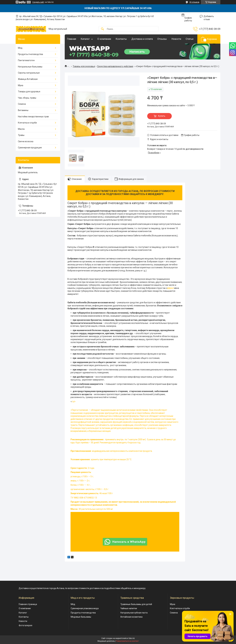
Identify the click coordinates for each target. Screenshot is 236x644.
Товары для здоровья (84, 66)
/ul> (125, 456)
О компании (104, 39)
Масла (21, 129)
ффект (171, 288)
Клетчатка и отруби (180, 608)
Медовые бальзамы (81, 617)
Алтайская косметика (131, 617)
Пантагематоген (26, 60)
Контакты (121, 39)
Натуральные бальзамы (30, 67)
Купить (162, 116)
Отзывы (162, 39)
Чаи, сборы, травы (27, 98)
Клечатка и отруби (27, 123)
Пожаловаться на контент (127, 641)
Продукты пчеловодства (30, 54)
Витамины (23, 110)
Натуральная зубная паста (134, 613)
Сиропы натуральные (29, 73)
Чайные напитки (129, 608)
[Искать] (102, 29)
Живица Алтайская (28, 79)
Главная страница (28, 604)
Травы (21, 135)
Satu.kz (132, 638)
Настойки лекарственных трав (33, 117)
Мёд (73, 604)
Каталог (85, 39)
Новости (176, 39)
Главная (72, 39)
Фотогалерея (25, 625)
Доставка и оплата (142, 39)
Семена (22, 104)
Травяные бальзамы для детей (136, 604)
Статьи (190, 39)
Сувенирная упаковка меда (85, 608)
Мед (20, 48)
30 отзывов (194, 2)
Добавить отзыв (209, 18)
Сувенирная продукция (30, 148)
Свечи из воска (26, 141)
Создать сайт (38, 2)
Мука (21, 85)
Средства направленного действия (115, 66)
